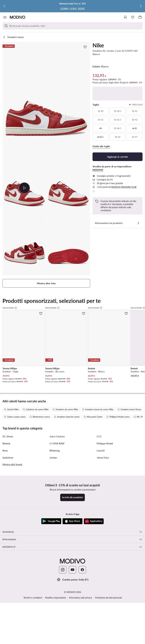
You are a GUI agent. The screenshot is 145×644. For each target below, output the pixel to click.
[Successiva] (141, 6)
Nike (98, 45)
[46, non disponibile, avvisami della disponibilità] (118, 137)
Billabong (55, 492)
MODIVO (98, 170)
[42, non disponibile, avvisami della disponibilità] (100, 120)
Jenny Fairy (103, 499)
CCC (99, 478)
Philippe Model (105, 485)
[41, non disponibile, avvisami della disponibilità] (135, 111)
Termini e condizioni (33, 639)
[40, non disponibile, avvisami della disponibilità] (100, 111)
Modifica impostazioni (55, 639)
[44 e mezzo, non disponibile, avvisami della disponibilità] (118, 128)
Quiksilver (8, 499)
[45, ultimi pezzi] (135, 128)
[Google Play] (51, 563)
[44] (100, 128)
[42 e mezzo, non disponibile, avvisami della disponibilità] (118, 120)
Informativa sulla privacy (81, 639)
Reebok (6, 485)
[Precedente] (4, 6)
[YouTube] (72, 611)
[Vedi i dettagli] (138, 223)
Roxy (5, 492)
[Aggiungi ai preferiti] (85, 47)
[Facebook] (82, 611)
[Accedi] (125, 17)
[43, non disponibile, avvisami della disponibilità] (135, 120)
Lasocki (101, 492)
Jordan (53, 499)
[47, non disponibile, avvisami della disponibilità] (135, 137)
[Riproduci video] (24, 188)
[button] (46, 100)
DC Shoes (8, 478)
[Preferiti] (133, 17)
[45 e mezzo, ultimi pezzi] (100, 137)
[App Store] (72, 563)
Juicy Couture (57, 478)
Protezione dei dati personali (108, 639)
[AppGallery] (94, 563)
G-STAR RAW (57, 485)
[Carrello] (140, 17)
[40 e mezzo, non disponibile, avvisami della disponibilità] (118, 111)
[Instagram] (63, 611)
